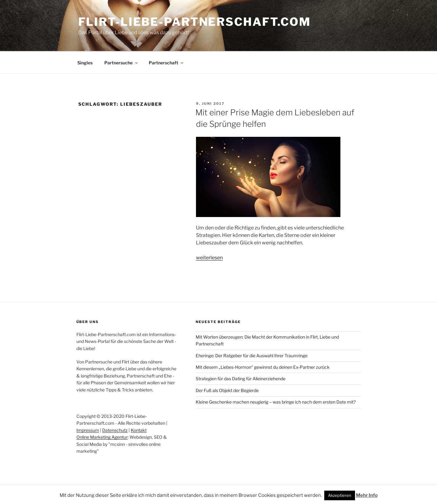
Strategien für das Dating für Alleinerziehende (241, 379)
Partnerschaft (166, 63)
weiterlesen (209, 258)
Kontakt (139, 430)
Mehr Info (367, 495)
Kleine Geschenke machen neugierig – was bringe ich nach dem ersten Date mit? (276, 402)
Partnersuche (121, 63)
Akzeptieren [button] (340, 495)
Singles (85, 63)
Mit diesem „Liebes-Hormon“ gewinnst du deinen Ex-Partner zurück (263, 367)
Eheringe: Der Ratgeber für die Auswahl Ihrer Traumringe (252, 356)
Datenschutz (115, 430)
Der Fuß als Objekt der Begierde (227, 390)
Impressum (88, 430)
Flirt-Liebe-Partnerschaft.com (195, 22)
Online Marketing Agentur (102, 437)
